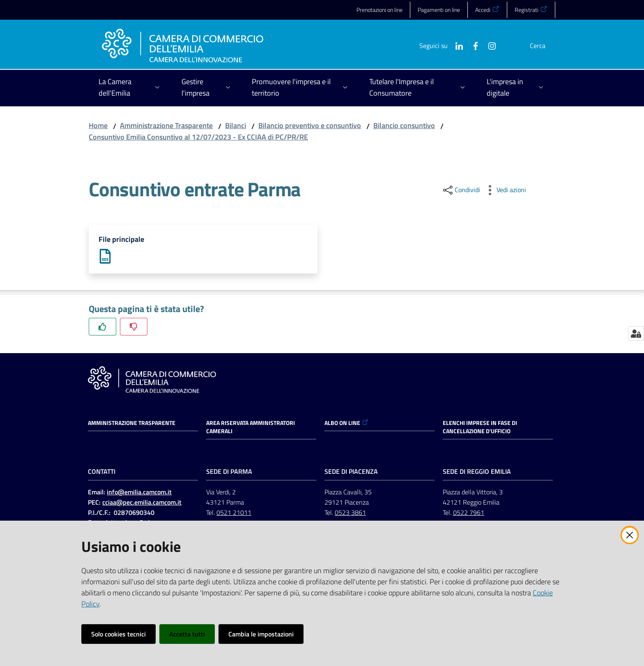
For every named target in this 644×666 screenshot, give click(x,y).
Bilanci (236, 125)
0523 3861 (350, 513)
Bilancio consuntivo (404, 125)
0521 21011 (234, 513)
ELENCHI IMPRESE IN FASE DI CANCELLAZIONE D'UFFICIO (480, 428)
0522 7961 (469, 513)
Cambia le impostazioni (261, 634)
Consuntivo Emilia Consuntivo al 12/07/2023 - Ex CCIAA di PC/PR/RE (198, 137)
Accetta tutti (187, 634)
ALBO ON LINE (346, 424)
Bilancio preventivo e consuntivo (310, 125)
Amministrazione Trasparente (166, 125)
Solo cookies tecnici (118, 634)
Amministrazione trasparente (132, 424)
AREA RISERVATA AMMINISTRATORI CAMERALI (251, 428)
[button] (545, 46)
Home (98, 125)
